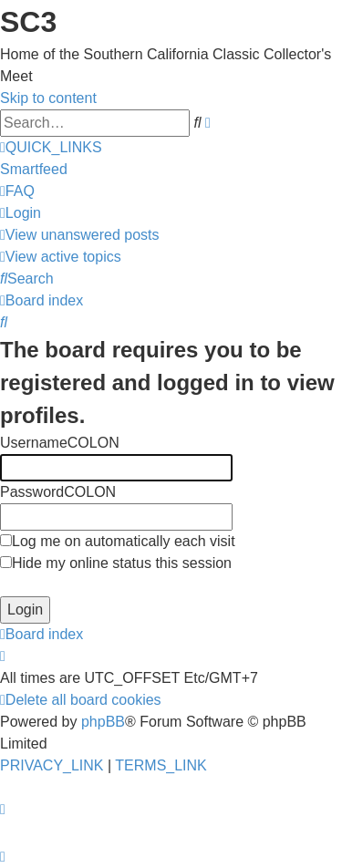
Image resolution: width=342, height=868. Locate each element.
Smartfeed (34, 169)
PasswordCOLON (58, 492)
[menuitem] (17, 191)
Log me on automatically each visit (118, 541)
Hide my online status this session (116, 563)
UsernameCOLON (60, 443)
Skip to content (48, 98)
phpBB (103, 722)
